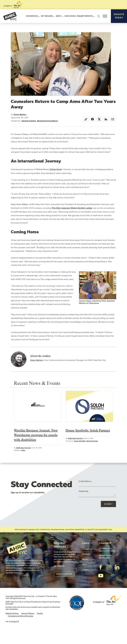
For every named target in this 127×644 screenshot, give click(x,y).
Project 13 (15, 634)
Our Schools (70, 16)
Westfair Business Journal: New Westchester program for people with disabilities (36, 448)
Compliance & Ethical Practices (21, 629)
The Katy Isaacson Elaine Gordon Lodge (78, 210)
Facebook (92, 119)
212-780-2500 (104, 570)
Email (113, 119)
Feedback (86, 567)
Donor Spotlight (80, 454)
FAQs (84, 577)
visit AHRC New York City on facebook (101, 580)
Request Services (85, 16)
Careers (85, 582)
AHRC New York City (10, 16)
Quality (40, 626)
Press (23, 463)
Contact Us (87, 561)
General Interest (29, 121)
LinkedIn (106, 119)
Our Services (32, 16)
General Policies (28, 626)
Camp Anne (57, 170)
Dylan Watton (20, 115)
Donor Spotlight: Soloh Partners (88, 443)
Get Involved (47, 16)
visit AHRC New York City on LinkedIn (117, 580)
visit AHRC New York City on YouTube (101, 588)
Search (85, 572)
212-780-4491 (59, 579)
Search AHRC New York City (98, 16)
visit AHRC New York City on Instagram (109, 580)
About (59, 16)
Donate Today (119, 16)
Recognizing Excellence (47, 121)
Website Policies (12, 626)
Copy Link (85, 119)
